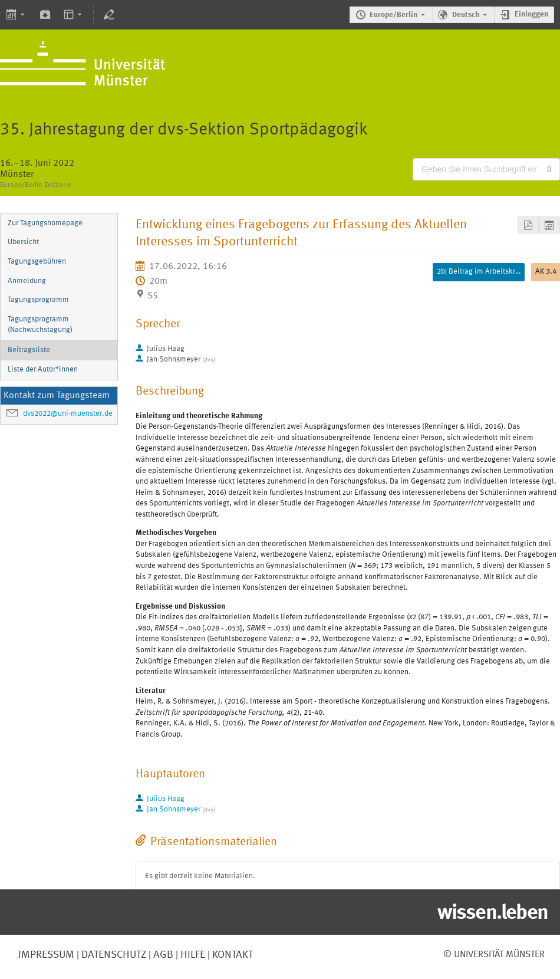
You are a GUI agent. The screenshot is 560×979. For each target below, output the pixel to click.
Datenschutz (113, 955)
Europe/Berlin (393, 15)
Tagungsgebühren (37, 262)
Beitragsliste (29, 350)
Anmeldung (27, 281)
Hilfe (192, 955)
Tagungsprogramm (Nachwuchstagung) (40, 325)
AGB (162, 955)
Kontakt (233, 955)
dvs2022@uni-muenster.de (68, 414)
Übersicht (23, 242)
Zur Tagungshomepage (45, 223)
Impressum (46, 955)
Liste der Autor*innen (43, 369)
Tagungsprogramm (38, 300)
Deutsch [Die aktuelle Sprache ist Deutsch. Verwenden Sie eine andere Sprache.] (466, 15)
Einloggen (531, 14)
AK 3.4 (546, 272)
